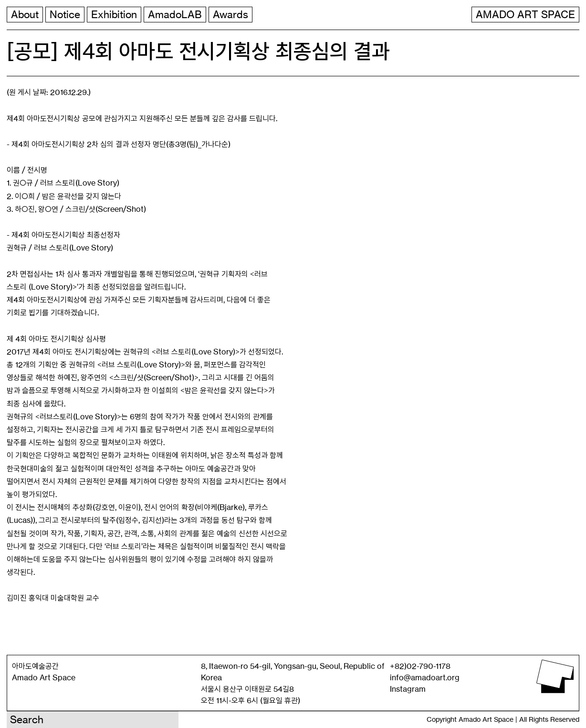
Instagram (408, 689)
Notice (65, 15)
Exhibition (114, 15)
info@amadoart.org (425, 677)
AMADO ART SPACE (525, 15)
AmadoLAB (175, 15)
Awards (230, 15)
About (25, 15)
